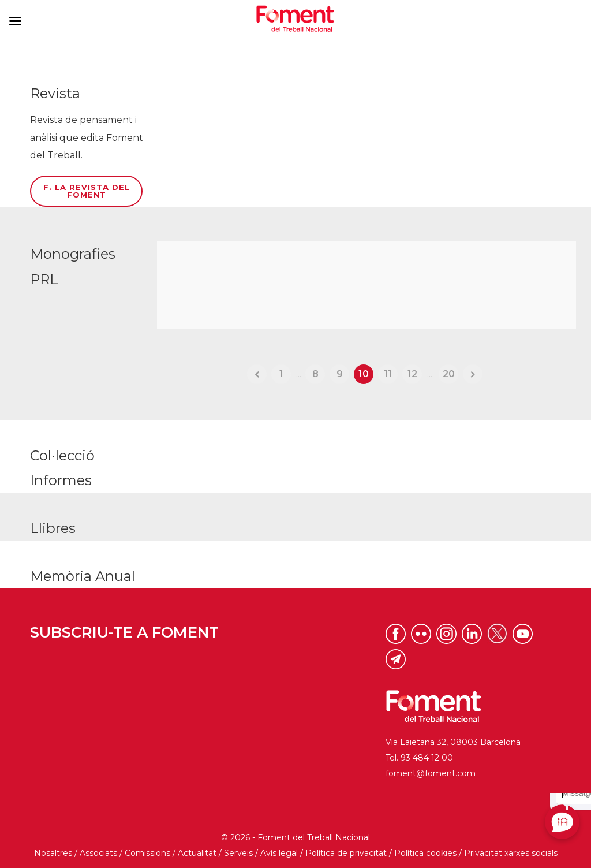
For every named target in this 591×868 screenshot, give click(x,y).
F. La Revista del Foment (87, 191)
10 (364, 374)
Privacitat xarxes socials (511, 853)
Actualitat (197, 853)
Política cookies (425, 853)
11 (388, 374)
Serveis (238, 853)
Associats (98, 853)
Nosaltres (53, 853)
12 (412, 374)
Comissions (147, 853)
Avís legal (279, 853)
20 (449, 374)
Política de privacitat (346, 853)
